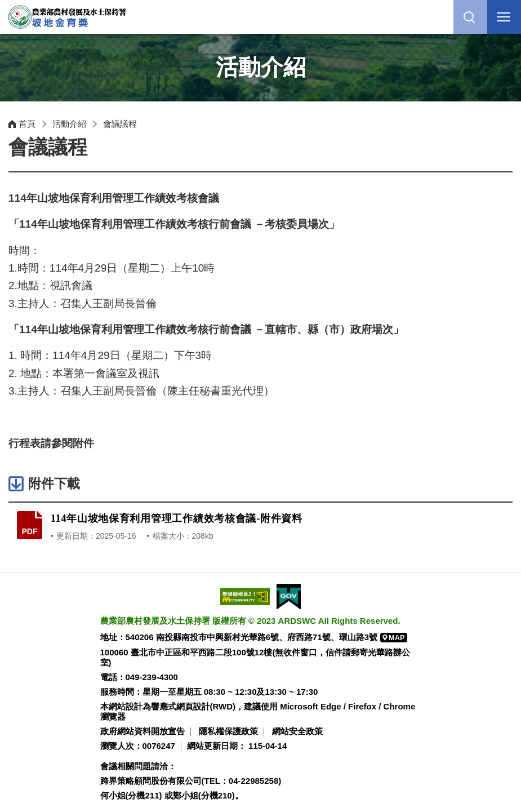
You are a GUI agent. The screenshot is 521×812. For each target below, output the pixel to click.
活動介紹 (69, 124)
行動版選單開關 (504, 19)
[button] (470, 17)
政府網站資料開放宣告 (143, 731)
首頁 (27, 124)
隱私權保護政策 (228, 731)
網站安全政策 (297, 731)
